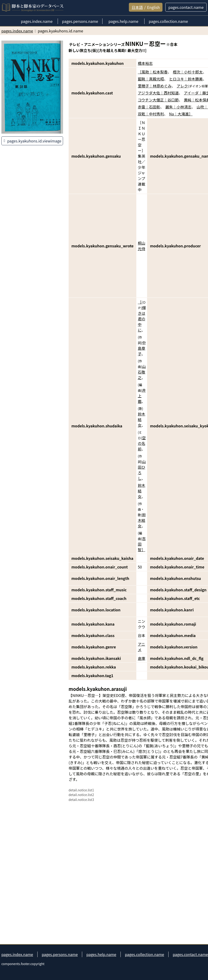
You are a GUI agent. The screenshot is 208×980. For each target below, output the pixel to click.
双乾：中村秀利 (151, 114)
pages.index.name (17, 954)
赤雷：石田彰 (149, 107)
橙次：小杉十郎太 (188, 72)
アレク (182, 86)
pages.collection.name (145, 954)
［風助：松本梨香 (153, 72)
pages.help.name (101, 954)
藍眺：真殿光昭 (151, 79)
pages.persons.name (60, 954)
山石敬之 (142, 372)
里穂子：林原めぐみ (155, 86)
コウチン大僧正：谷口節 (158, 100)
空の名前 (142, 443)
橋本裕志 (145, 63)
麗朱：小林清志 (178, 107)
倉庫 (141, 658)
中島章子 (142, 348)
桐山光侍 (141, 246)
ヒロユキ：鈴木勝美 (186, 79)
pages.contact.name (190, 954)
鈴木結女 (141, 419)
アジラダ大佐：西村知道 (158, 93)
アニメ (141, 647)
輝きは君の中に (142, 319)
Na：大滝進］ (181, 114)
